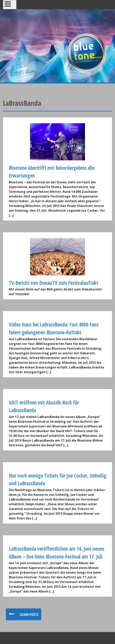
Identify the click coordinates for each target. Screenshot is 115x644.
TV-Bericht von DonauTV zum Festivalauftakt (54, 283)
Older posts (29, 615)
